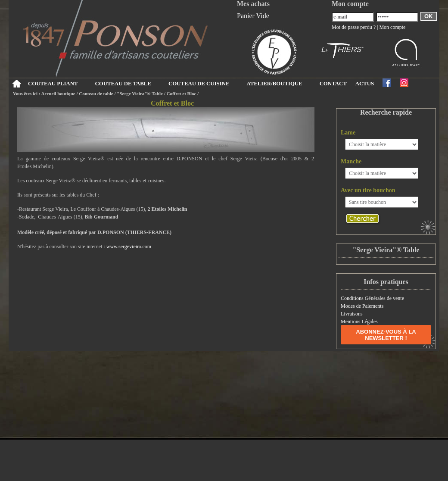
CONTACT (333, 84)
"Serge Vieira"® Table (140, 94)
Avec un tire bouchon (368, 190)
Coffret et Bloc (182, 94)
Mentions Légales (359, 322)
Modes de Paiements (362, 306)
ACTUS (365, 84)
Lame (348, 133)
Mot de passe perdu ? (354, 27)
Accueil (16, 84)
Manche (351, 161)
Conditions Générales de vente (372, 298)
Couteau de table (96, 94)
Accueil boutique (58, 94)
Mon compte (392, 27)
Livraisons (352, 314)
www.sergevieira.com (129, 247)
